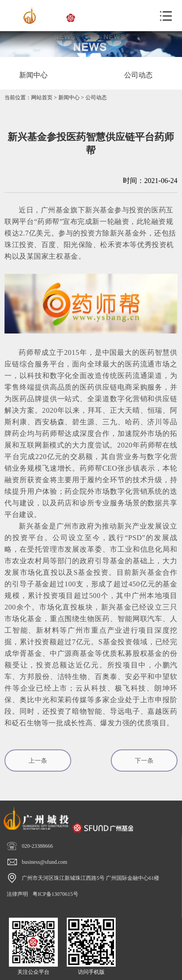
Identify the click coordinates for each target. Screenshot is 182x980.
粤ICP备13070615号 (55, 894)
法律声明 (17, 894)
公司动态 (96, 98)
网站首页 (42, 98)
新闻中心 (69, 98)
